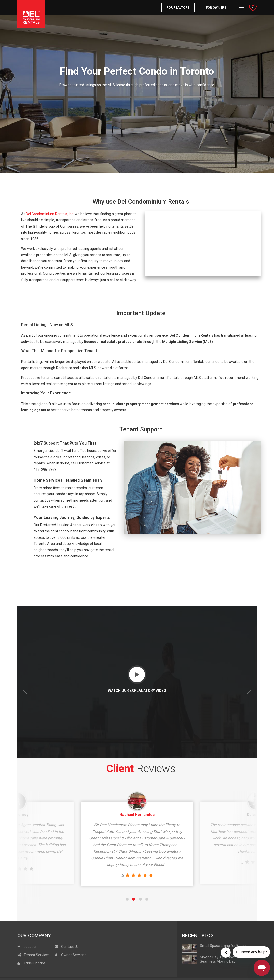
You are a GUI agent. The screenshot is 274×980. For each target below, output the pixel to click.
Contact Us (67, 947)
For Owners (216, 8)
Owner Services (71, 955)
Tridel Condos (31, 963)
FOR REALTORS (178, 8)
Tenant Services (33, 955)
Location (27, 947)
